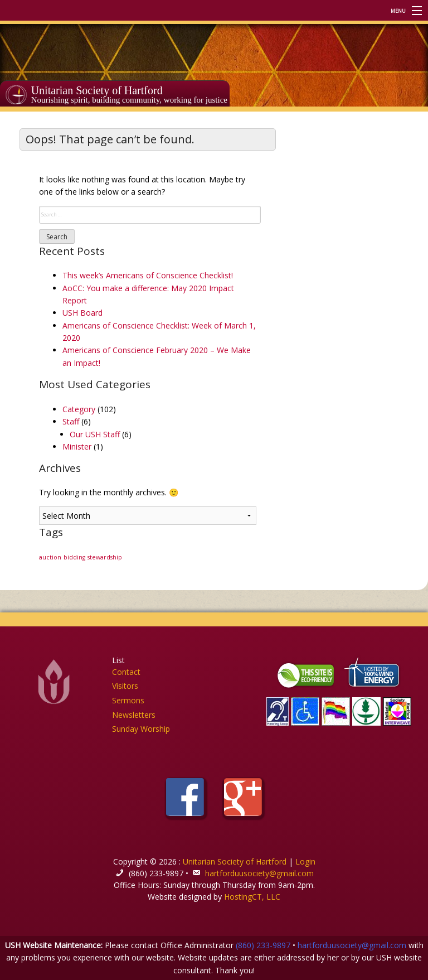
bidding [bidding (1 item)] (74, 557)
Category (79, 409)
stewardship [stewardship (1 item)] (105, 557)
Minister (77, 446)
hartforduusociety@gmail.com (259, 873)
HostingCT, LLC (252, 897)
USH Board (82, 313)
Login (305, 861)
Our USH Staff (95, 434)
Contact (126, 672)
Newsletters (134, 715)
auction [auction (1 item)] (50, 557)
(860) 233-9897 (263, 945)
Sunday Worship (141, 729)
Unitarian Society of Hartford (97, 90)
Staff (71, 421)
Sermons (128, 700)
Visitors (125, 686)
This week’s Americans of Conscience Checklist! (148, 275)
